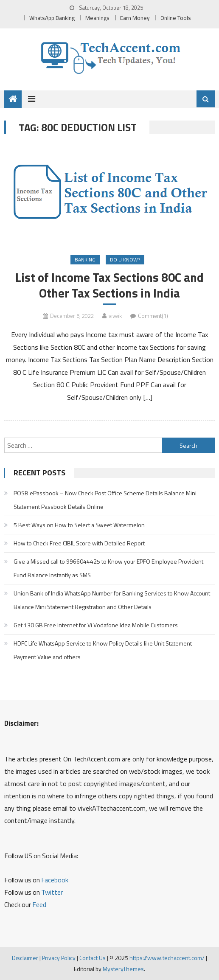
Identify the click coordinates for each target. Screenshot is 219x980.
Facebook (55, 880)
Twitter (52, 892)
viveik (115, 316)
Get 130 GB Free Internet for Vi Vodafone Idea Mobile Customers (96, 625)
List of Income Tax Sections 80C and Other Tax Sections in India (109, 285)
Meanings (97, 18)
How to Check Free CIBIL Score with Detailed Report (79, 543)
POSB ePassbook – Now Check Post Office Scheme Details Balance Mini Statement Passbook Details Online (105, 500)
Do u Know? (125, 260)
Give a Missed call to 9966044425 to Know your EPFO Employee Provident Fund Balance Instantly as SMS (108, 568)
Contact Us (93, 958)
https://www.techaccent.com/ (167, 958)
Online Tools (176, 18)
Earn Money (135, 18)
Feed (39, 904)
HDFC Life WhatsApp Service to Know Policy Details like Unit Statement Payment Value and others (103, 650)
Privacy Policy (59, 958)
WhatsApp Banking (52, 18)
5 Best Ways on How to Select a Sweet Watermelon (79, 525)
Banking (85, 260)
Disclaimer (25, 958)
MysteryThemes (123, 969)
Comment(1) (153, 316)
